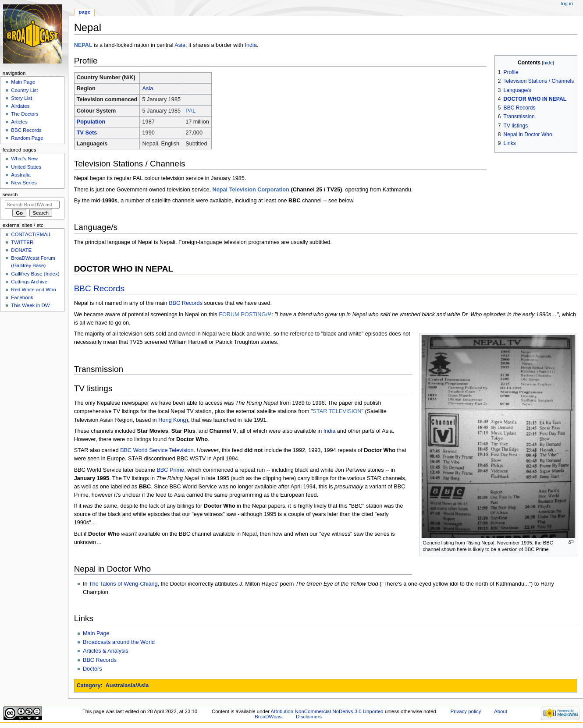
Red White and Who (34, 290)
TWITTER (22, 242)
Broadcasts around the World (119, 642)
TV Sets (87, 133)
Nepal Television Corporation (251, 190)
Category (89, 686)
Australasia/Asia (127, 686)
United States (26, 167)
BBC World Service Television (157, 450)
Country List (24, 90)
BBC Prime (170, 470)
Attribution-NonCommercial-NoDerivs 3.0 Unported (327, 711)
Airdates (20, 106)
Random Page (27, 138)
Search (10, 194)
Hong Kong (172, 420)
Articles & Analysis (106, 651)
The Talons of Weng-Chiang (123, 584)
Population (91, 122)
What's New (24, 159)
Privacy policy (466, 711)
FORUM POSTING (242, 315)
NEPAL (83, 45)
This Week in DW (30, 305)
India (251, 45)
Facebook (22, 297)
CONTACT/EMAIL (31, 234)
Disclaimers (309, 717)
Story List (21, 98)
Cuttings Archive (29, 282)
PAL (190, 111)
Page (84, 12)
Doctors (92, 669)
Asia (180, 45)
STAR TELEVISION (337, 411)
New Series (24, 183)
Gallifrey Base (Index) (35, 274)
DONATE (21, 250)
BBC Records (99, 288)
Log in (567, 4)
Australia (21, 175)
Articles (19, 122)
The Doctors (25, 114)
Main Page (96, 633)
